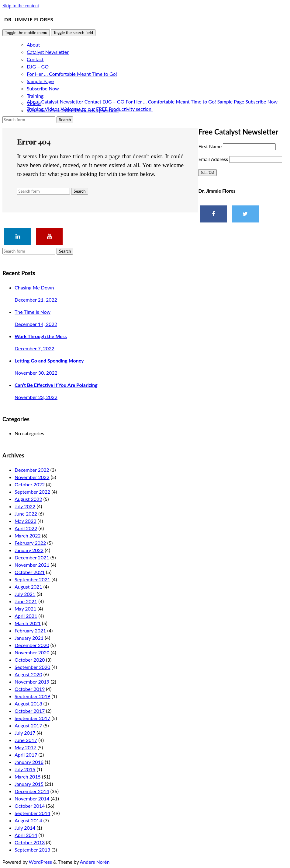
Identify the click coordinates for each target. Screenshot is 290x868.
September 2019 (32, 696)
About (33, 45)
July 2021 (25, 594)
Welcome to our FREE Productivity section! (107, 109)
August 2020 (28, 674)
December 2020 (32, 645)
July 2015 (25, 769)
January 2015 (29, 784)
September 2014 (32, 813)
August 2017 (28, 725)
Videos (52, 109)
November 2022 (32, 477)
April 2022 (26, 528)
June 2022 (26, 514)
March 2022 (28, 535)
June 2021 (26, 601)
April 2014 (26, 835)
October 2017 (30, 711)
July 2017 (25, 733)
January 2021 (29, 638)
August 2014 (28, 820)
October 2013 (30, 842)
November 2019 (32, 682)
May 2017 (25, 747)
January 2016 (29, 762)
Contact (35, 59)
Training (35, 96)
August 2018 (28, 703)
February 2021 (30, 630)
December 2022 (32, 470)
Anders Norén (95, 862)
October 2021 (30, 572)
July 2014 (25, 828)
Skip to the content (21, 6)
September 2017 (32, 718)
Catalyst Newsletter (48, 52)
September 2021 (32, 579)
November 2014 (32, 798)
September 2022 (32, 492)
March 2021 (28, 623)
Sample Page (40, 81)
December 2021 (32, 557)
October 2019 (30, 689)
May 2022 (25, 521)
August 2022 (28, 499)
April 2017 (26, 755)
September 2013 (32, 850)
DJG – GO (38, 66)
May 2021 (25, 609)
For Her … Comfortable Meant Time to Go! (72, 74)
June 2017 (26, 740)
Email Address (214, 159)
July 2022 (25, 506)
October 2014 (30, 806)
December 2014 (32, 791)
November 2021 (32, 565)
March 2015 (28, 777)
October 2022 (30, 484)
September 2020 (32, 667)
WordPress (40, 862)
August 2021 (28, 587)
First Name (211, 146)
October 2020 (30, 660)
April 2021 (26, 616)
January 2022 (29, 550)
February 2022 (30, 543)
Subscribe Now (43, 88)
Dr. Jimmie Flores (29, 19)
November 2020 (32, 652)
